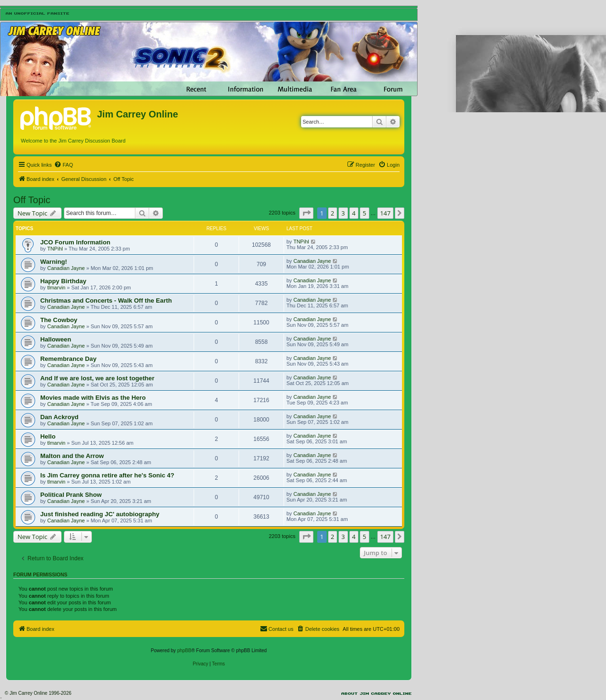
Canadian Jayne (66, 268)
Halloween (56, 339)
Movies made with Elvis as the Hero (93, 398)
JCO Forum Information (75, 242)
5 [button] (364, 213)
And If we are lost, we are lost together (97, 378)
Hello (48, 436)
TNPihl (55, 249)
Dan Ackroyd (59, 417)
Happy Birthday (63, 281)
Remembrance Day (68, 359)
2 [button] (333, 213)
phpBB (184, 651)
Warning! (54, 262)
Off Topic (32, 200)
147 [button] (385, 213)
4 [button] (354, 213)
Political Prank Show (71, 495)
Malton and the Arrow (72, 456)
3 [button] (343, 213)
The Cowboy (59, 320)
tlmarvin (57, 287)
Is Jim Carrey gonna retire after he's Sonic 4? (107, 475)
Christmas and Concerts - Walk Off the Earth (106, 301)
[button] (306, 213)
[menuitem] (63, 165)
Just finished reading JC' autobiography (100, 514)
